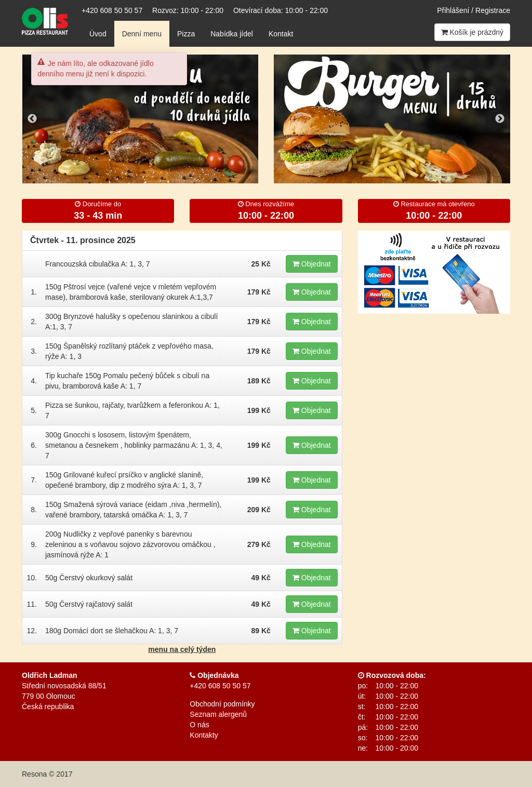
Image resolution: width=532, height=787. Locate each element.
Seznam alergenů (218, 714)
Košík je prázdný (472, 32)
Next (500, 119)
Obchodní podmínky (222, 704)
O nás (199, 725)
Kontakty (204, 735)
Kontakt (281, 34)
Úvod (98, 34)
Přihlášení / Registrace (474, 10)
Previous (32, 119)
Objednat (312, 264)
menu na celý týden (182, 649)
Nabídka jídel (232, 34)
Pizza (186, 34)
